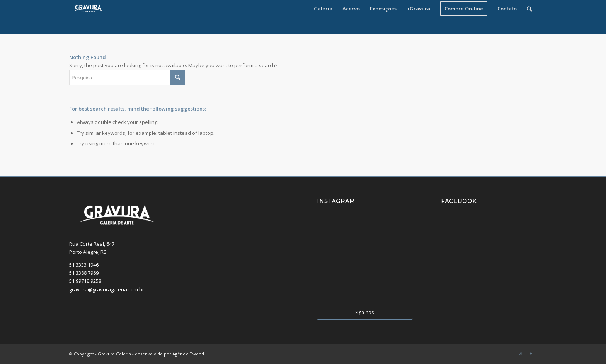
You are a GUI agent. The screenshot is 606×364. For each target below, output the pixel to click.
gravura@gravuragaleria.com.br (107, 289)
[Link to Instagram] (519, 354)
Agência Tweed (188, 354)
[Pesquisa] (529, 9)
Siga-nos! (365, 312)
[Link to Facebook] (531, 354)
